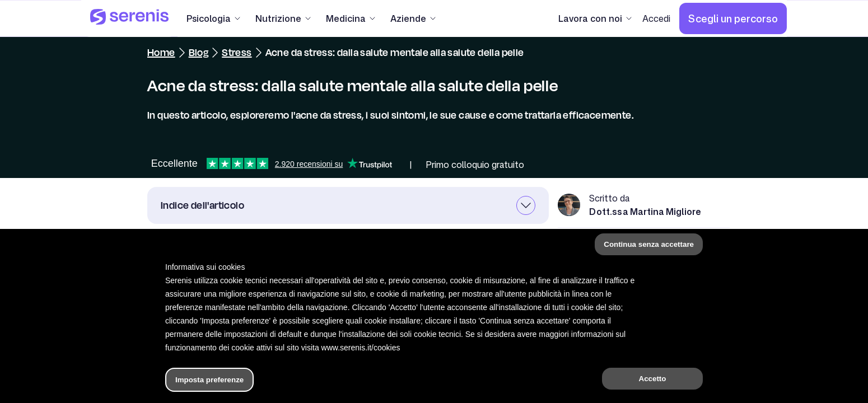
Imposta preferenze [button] (209, 380)
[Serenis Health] (129, 18)
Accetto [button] (653, 379)
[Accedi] (656, 18)
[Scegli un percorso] (733, 18)
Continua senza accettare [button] (649, 244)
